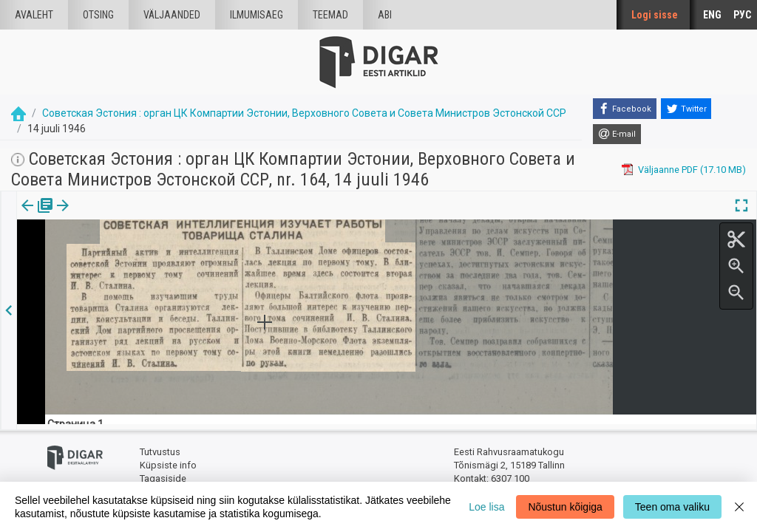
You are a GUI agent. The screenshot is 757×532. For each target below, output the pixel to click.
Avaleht (34, 15)
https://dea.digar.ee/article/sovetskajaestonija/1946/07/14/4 (148, 292)
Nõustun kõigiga (565, 507)
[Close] (739, 507)
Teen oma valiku (672, 507)
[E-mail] (617, 134)
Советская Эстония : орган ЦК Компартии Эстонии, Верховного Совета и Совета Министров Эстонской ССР (304, 113)
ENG (712, 15)
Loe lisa (486, 507)
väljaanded (172, 15)
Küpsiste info (168, 460)
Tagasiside (163, 473)
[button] (126, 216)
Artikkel (103, 216)
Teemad (330, 15)
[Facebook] (625, 109)
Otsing (98, 15)
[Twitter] (686, 109)
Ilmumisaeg (257, 15)
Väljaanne (37, 216)
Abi (385, 15)
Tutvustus (160, 447)
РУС (742, 15)
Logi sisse (655, 15)
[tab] (37, 216)
